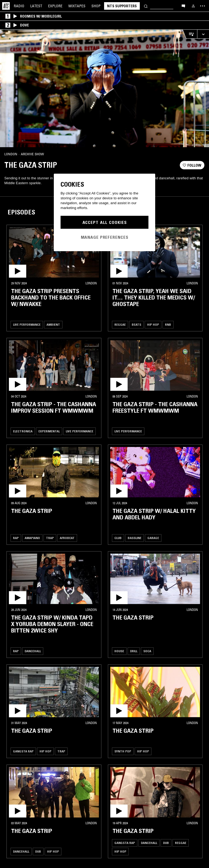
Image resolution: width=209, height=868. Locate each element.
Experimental (49, 431)
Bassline (135, 538)
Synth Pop (123, 751)
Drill (134, 651)
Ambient (53, 324)
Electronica (23, 431)
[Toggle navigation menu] (203, 6)
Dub (38, 851)
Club (118, 538)
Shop (96, 6)
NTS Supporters (122, 6)
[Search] (146, 6)
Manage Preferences (105, 237)
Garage (153, 538)
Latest (36, 6)
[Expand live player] (203, 34)
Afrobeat (67, 538)
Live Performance (27, 324)
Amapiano (32, 538)
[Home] (6, 6)
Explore (55, 6)
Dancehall (33, 651)
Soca (147, 651)
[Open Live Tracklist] (190, 34)
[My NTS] (193, 6)
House (119, 651)
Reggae (120, 324)
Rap (16, 538)
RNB (168, 324)
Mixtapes (77, 6)
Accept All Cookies (105, 222)
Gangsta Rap (23, 751)
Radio (19, 6)
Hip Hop (153, 324)
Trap (50, 538)
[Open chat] (183, 6)
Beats (136, 324)
